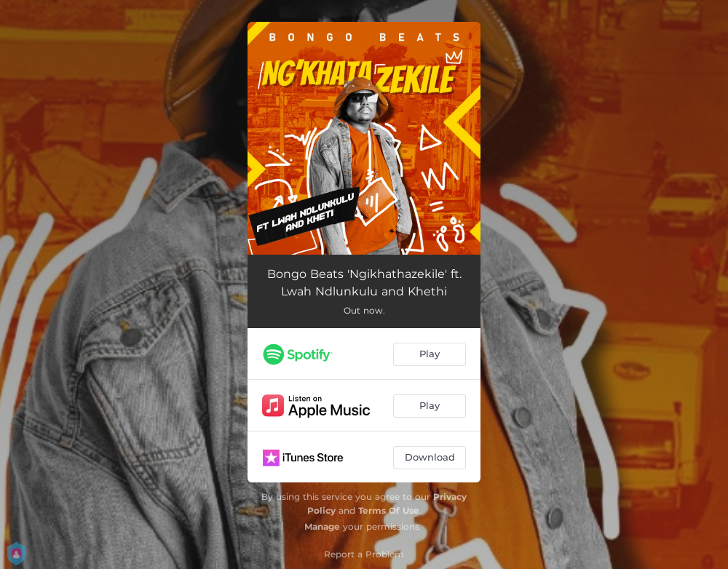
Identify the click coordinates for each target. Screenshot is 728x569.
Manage (322, 526)
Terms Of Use (389, 510)
